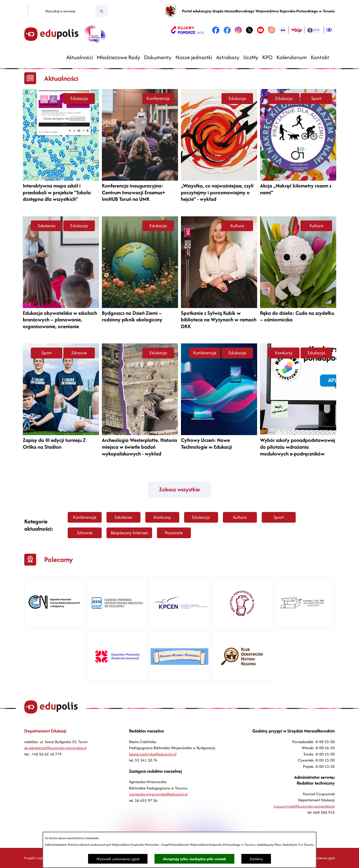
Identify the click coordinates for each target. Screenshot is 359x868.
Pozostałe (174, 533)
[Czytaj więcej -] (61, 148)
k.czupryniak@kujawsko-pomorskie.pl (304, 806)
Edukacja (79, 98)
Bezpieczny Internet (129, 533)
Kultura (237, 226)
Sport (316, 98)
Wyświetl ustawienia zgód (118, 859)
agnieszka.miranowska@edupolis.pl (158, 794)
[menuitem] (80, 57)
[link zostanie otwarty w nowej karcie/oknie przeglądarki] (187, 30)
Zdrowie (79, 353)
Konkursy (284, 353)
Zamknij (256, 859)
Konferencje (158, 98)
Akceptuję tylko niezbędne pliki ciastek (194, 859)
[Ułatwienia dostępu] (329, 30)
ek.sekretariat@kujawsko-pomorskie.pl (55, 748)
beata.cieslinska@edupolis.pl (153, 754)
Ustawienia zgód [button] (322, 858)
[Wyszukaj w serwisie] (62, 11)
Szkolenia (47, 226)
